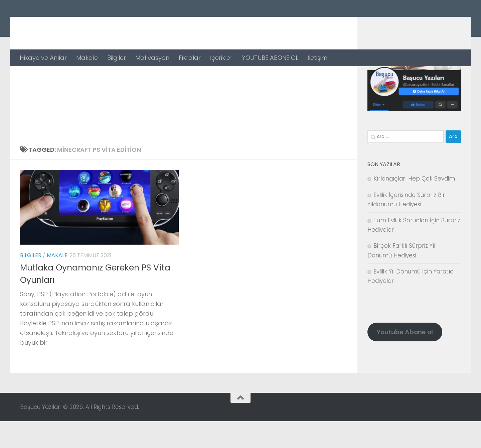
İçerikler (221, 58)
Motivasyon (152, 58)
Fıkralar (190, 58)
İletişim (317, 58)
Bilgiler (117, 58)
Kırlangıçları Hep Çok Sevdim (414, 205)
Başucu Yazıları (81, 25)
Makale (87, 58)
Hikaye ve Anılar (43, 58)
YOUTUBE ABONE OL (270, 58)
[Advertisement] (184, 116)
